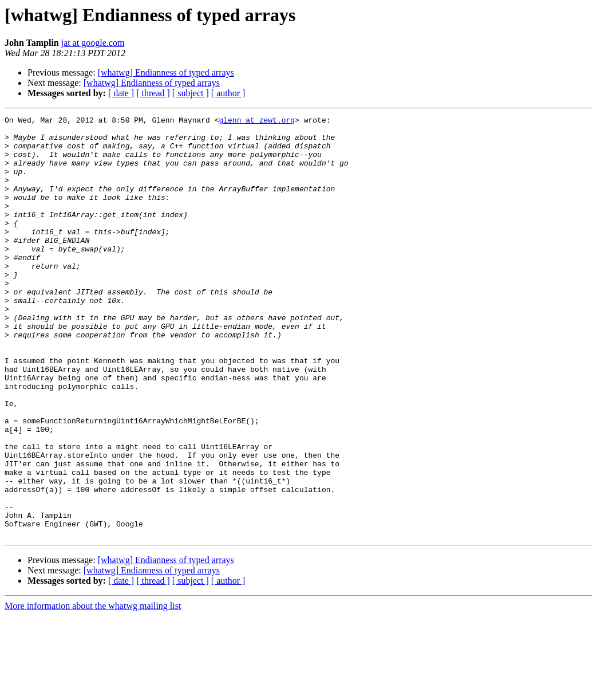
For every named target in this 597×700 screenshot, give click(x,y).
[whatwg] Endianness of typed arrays (166, 72)
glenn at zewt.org (257, 121)
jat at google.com (93, 43)
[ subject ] (191, 93)
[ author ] (228, 93)
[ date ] (121, 93)
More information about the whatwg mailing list (93, 690)
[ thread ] (153, 93)
